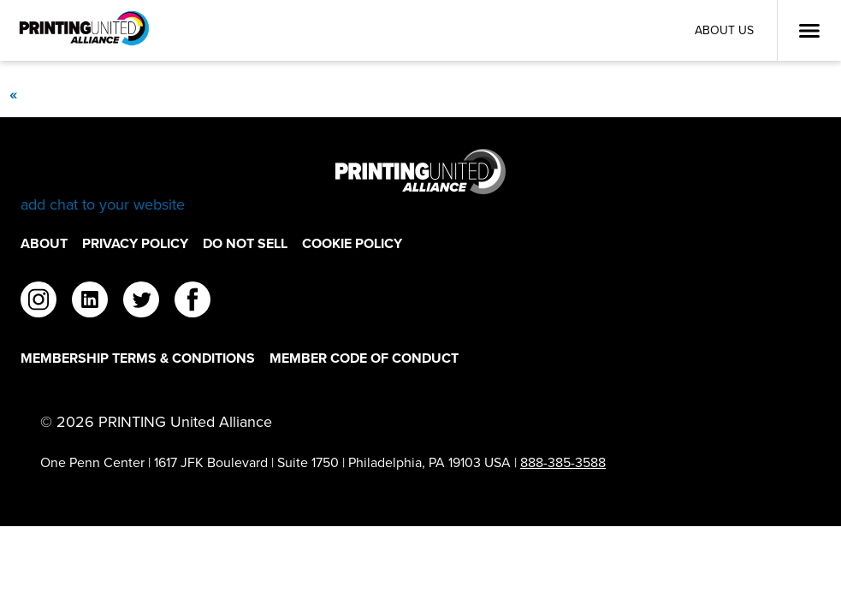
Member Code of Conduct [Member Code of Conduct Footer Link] (364, 358)
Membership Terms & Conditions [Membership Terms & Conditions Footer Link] (138, 358)
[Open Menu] (809, 31)
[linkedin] (90, 302)
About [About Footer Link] (44, 243)
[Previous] (13, 94)
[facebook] (192, 302)
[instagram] (38, 302)
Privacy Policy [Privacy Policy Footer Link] (135, 243)
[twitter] (141, 302)
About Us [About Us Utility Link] (724, 30)
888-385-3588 (563, 462)
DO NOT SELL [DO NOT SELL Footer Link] (245, 243)
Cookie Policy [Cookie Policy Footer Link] (352, 243)
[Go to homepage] (420, 182)
